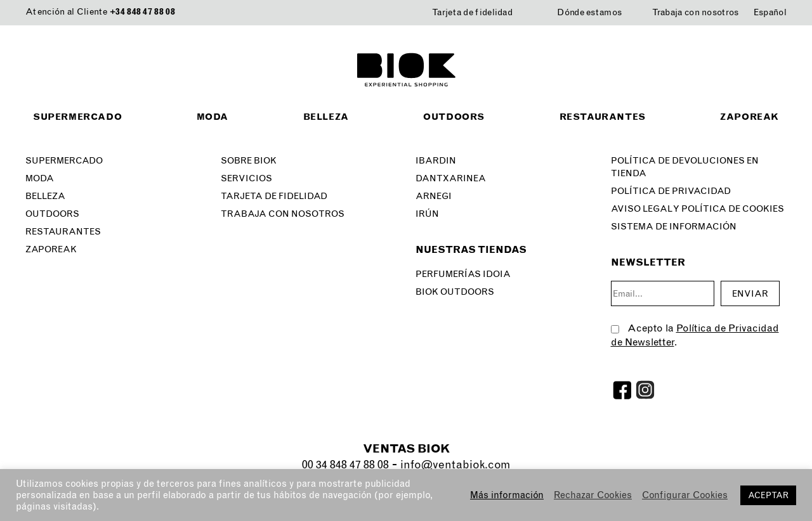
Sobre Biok (249, 161)
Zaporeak (750, 117)
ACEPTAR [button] (768, 495)
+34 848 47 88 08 (142, 12)
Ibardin (436, 161)
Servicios (246, 178)
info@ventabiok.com (455, 465)
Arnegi (434, 196)
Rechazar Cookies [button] (593, 495)
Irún (427, 214)
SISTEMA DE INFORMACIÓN (674, 227)
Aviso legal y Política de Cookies (697, 209)
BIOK (406, 70)
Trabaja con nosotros (696, 12)
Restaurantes (603, 117)
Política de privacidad (671, 191)
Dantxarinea (451, 178)
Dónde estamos (589, 12)
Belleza (326, 117)
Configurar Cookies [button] (685, 495)
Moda (213, 117)
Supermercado (77, 117)
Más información (507, 495)
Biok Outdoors (455, 292)
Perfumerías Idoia (463, 274)
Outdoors (454, 117)
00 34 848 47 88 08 (345, 465)
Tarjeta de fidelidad (472, 12)
